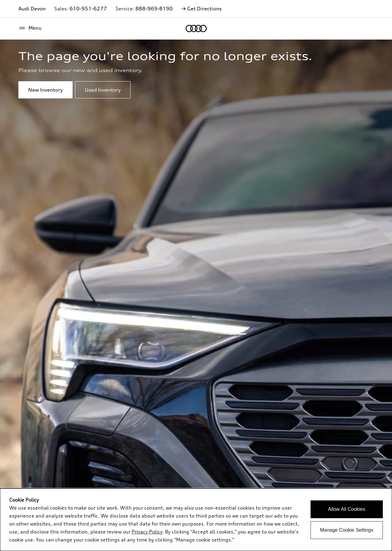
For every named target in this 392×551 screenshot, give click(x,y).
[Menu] (30, 28)
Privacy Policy (147, 532)
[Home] (196, 29)
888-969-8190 (154, 9)
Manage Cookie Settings (347, 530)
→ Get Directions (202, 9)
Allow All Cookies (347, 509)
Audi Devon (32, 9)
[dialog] (196, 520)
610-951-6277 (88, 9)
